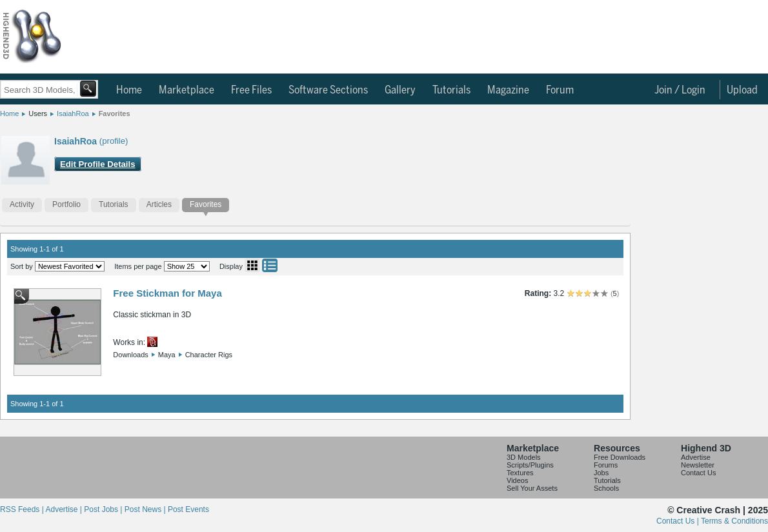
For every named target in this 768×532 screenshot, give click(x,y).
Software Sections (328, 90)
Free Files (251, 90)
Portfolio (66, 204)
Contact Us (698, 473)
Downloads (130, 355)
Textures (520, 473)
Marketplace (187, 90)
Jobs (601, 473)
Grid (252, 265)
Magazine (508, 90)
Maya (167, 355)
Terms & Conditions (734, 521)
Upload (742, 90)
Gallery (400, 90)
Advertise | (65, 509)
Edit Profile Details (98, 164)
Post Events (188, 509)
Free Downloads (620, 457)
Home (129, 90)
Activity (22, 204)
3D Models (524, 457)
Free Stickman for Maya (167, 293)
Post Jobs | (104, 509)
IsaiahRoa (73, 113)
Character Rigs (209, 355)
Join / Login (680, 90)
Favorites (115, 113)
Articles (159, 204)
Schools (606, 488)
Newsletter (698, 465)
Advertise (696, 457)
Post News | (146, 509)
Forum (560, 90)
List (270, 265)
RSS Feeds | (23, 509)
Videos (517, 480)
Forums (606, 465)
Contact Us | (679, 521)
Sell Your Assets (532, 488)
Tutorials (451, 90)
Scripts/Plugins (530, 465)
